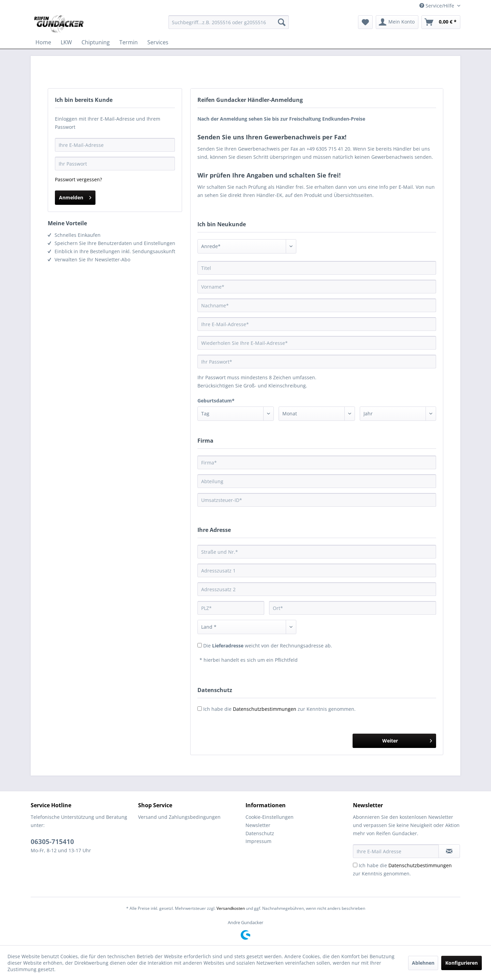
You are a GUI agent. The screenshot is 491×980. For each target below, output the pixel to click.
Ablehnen (423, 963)
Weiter (407, 740)
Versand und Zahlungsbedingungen (179, 817)
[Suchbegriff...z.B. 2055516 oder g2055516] (229, 22)
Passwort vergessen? (78, 179)
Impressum (258, 841)
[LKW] (66, 42)
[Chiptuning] (96, 42)
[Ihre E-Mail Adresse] (396, 851)
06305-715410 (52, 842)
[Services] (158, 42)
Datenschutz (260, 833)
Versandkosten (231, 908)
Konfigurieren (462, 963)
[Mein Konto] (397, 22)
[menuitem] (229, 22)
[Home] (43, 42)
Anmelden (75, 196)
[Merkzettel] (365, 22)
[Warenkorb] (441, 22)
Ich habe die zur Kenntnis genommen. (279, 709)
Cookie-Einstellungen (270, 817)
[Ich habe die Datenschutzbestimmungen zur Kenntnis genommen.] (355, 865)
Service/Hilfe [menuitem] (437, 6)
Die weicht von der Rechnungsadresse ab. (268, 646)
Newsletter (258, 825)
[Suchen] (282, 22)
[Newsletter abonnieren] (449, 851)
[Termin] (129, 42)
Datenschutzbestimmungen (265, 709)
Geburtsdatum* (216, 401)
